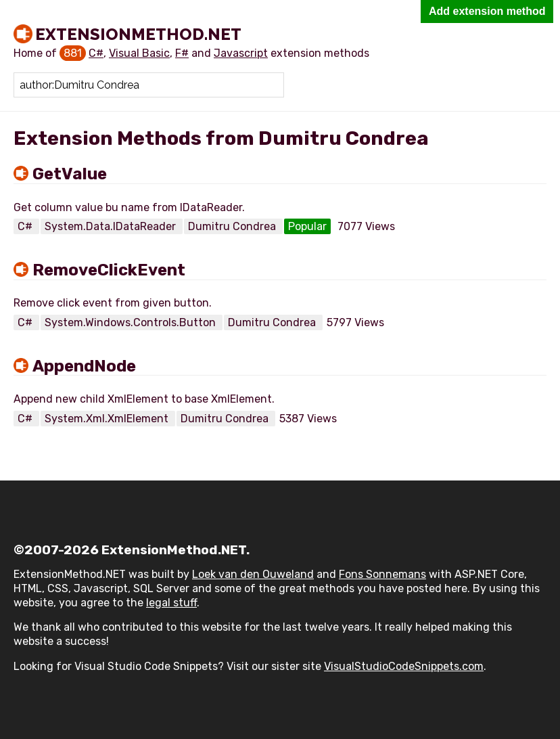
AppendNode (84, 366)
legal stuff (171, 603)
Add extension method (487, 11)
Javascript (241, 53)
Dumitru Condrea (233, 226)
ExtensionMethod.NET (138, 34)
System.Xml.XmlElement (108, 419)
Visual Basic (139, 53)
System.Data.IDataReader (112, 226)
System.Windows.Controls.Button (132, 322)
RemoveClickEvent (109, 270)
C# (96, 53)
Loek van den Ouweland (253, 574)
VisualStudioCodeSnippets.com (404, 666)
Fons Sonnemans (382, 574)
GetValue (70, 174)
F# (182, 53)
